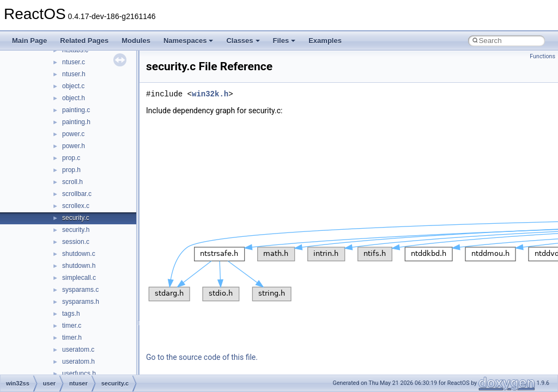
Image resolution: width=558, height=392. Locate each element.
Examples (325, 41)
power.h (74, 146)
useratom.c (78, 350)
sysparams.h (81, 302)
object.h (74, 98)
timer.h (72, 338)
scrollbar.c (77, 194)
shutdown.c (79, 254)
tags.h (71, 314)
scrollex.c (76, 206)
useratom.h (78, 362)
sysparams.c (80, 290)
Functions (542, 56)
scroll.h (72, 182)
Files (284, 41)
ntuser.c (74, 62)
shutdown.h (79, 266)
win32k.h (210, 94)
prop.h (71, 170)
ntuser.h (74, 74)
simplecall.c (79, 278)
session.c (76, 242)
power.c (73, 134)
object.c (73, 86)
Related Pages (84, 41)
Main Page (29, 41)
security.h (76, 230)
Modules (136, 41)
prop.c (71, 158)
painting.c (76, 110)
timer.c (72, 326)
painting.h (76, 122)
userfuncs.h (79, 373)
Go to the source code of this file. (202, 357)
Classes (243, 41)
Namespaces (189, 41)
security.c (76, 218)
